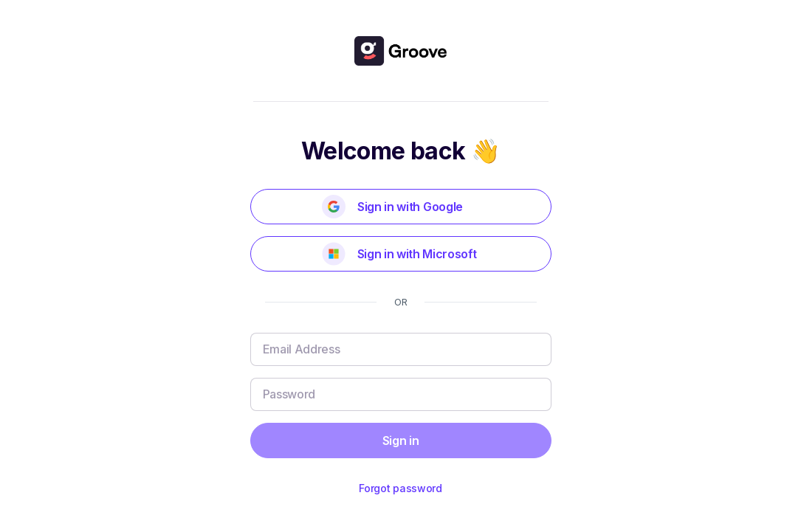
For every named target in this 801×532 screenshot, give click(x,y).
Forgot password (400, 488)
